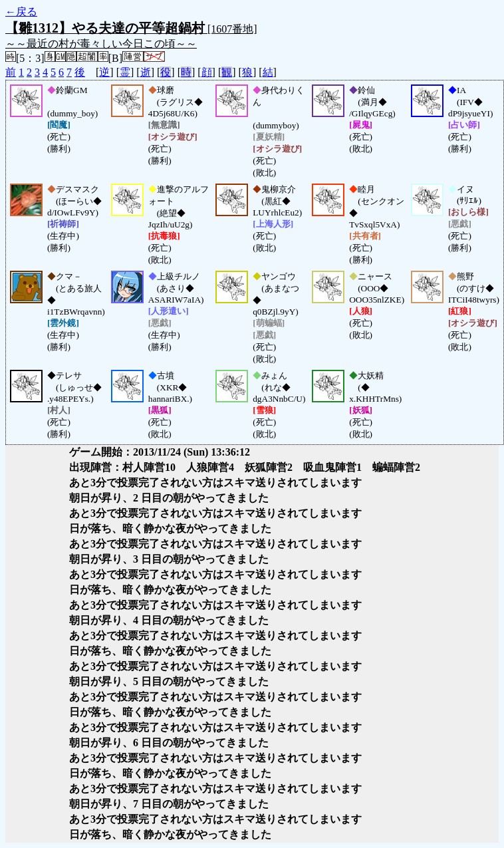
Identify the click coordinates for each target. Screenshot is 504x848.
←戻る (21, 12)
